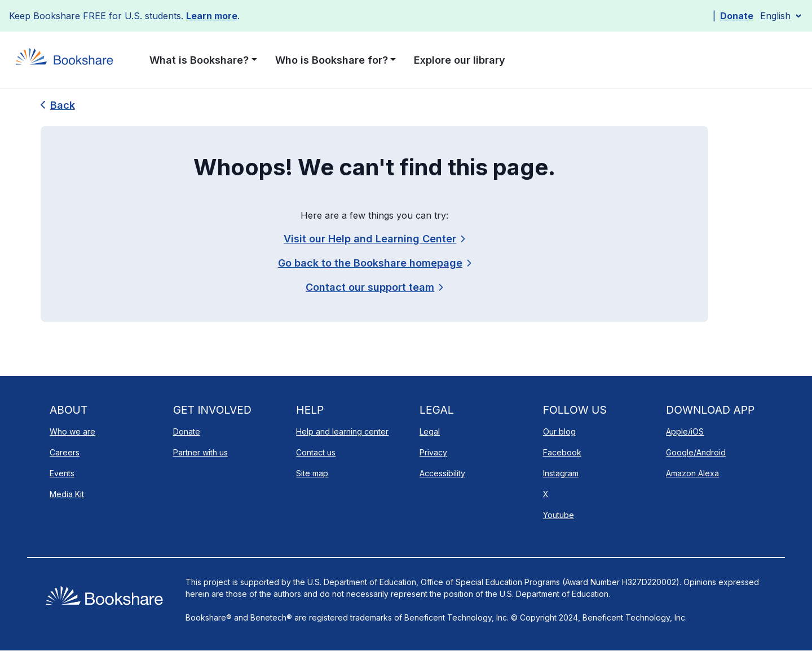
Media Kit (67, 494)
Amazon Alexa (692, 473)
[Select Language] (780, 16)
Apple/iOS (685, 431)
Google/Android (696, 452)
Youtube (559, 515)
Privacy (433, 452)
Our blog (559, 431)
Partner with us (200, 452)
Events (62, 473)
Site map (312, 473)
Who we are (72, 431)
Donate (737, 16)
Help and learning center (342, 431)
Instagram (561, 473)
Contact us (316, 452)
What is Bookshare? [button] (199, 60)
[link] (374, 287)
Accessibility (442, 473)
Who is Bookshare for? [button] (332, 60)
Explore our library (460, 60)
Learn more (212, 16)
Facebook (562, 452)
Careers (65, 452)
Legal (430, 431)
